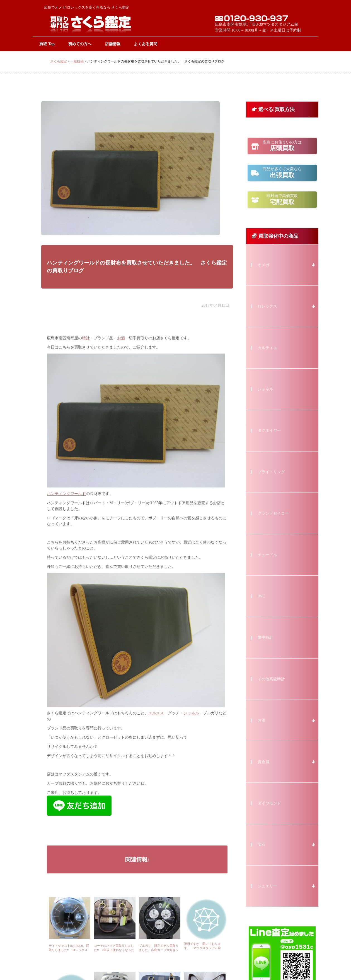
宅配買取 (282, 200)
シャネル (191, 713)
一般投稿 (77, 61)
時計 (86, 338)
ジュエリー (267, 886)
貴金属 (263, 762)
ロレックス (267, 306)
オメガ (263, 265)
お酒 (121, 338)
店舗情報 (113, 44)
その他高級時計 (271, 679)
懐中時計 (265, 637)
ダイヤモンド (269, 803)
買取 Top (47, 44)
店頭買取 (282, 146)
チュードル (267, 555)
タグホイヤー (269, 430)
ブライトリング (271, 472)
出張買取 (282, 173)
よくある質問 (146, 44)
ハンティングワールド (66, 494)
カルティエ (267, 348)
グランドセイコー (273, 513)
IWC (261, 596)
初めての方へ (80, 44)
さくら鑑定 (59, 61)
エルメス (156, 713)
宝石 (262, 845)
